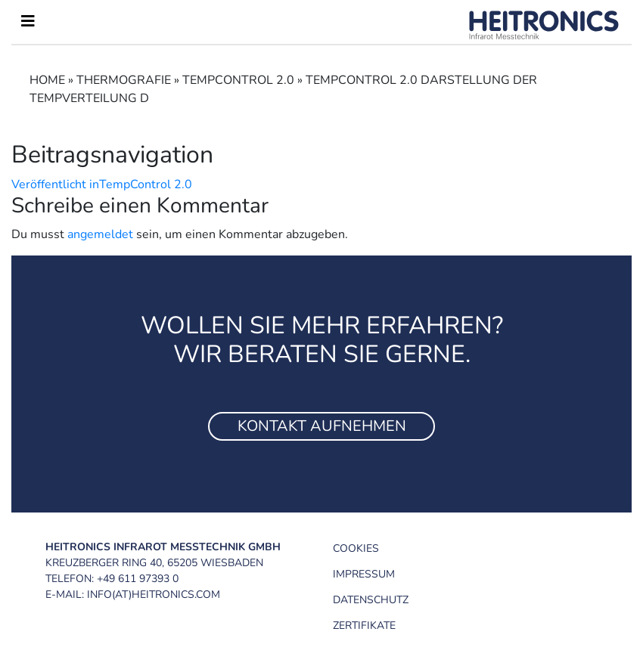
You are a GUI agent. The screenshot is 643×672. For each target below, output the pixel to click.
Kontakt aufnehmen (322, 426)
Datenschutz (371, 600)
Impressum (364, 574)
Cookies (356, 548)
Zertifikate (364, 626)
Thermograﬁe (124, 80)
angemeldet (100, 234)
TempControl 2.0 (238, 80)
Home (47, 80)
